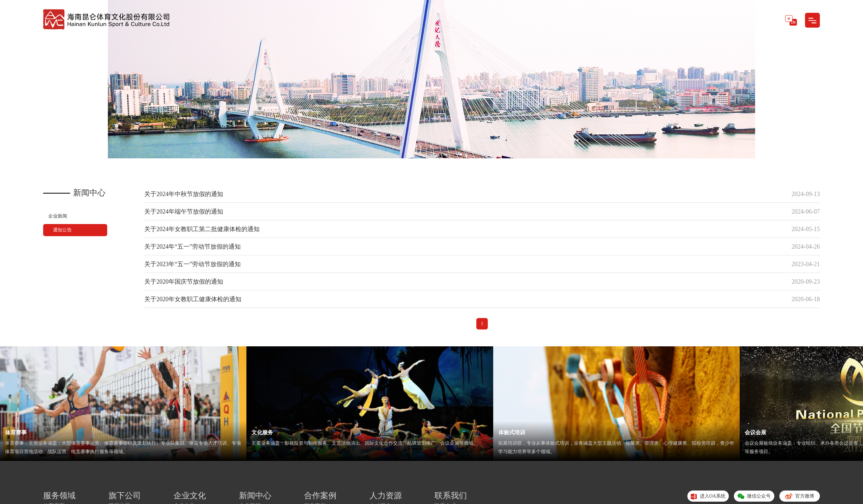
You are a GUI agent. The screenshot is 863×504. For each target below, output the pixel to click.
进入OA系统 (708, 497)
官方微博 (799, 498)
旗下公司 (125, 496)
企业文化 (190, 496)
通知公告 (63, 230)
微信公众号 (754, 498)
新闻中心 (255, 496)
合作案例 (320, 496)
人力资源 (386, 496)
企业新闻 (58, 216)
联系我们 (451, 496)
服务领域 (59, 496)
